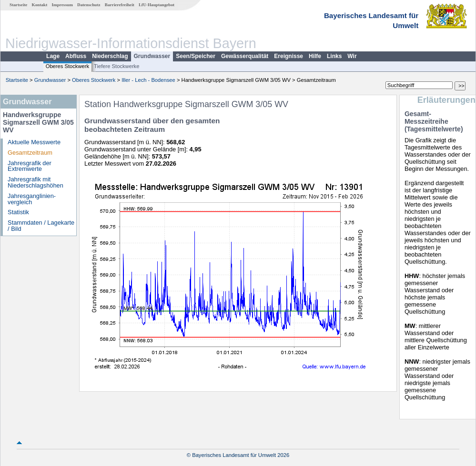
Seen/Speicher (196, 56)
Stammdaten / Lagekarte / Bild (41, 226)
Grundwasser (152, 56)
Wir (352, 56)
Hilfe (315, 56)
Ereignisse (289, 56)
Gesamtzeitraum (30, 153)
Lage (53, 56)
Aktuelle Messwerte (34, 142)
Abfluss (76, 56)
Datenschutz (89, 5)
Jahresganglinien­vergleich (32, 199)
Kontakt (40, 5)
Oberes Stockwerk (67, 66)
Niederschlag (110, 56)
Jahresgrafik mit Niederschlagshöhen (35, 182)
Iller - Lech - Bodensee (148, 80)
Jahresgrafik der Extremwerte (30, 166)
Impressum (62, 5)
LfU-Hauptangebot (157, 5)
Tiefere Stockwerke (116, 66)
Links (334, 56)
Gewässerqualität (245, 56)
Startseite (18, 5)
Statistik (18, 212)
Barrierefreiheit (120, 5)
